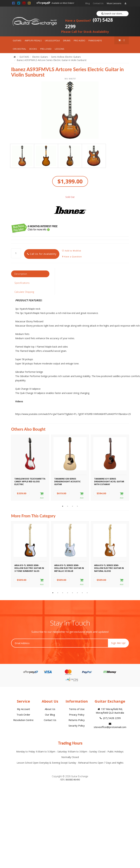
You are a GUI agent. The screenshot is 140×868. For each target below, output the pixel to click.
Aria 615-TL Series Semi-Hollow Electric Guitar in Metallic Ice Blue (69, 568)
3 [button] (72, 506)
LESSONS (60, 49)
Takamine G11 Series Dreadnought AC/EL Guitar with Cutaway (109, 481)
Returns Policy (77, 720)
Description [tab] (21, 274)
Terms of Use (77, 709)
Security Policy (77, 726)
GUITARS (17, 40)
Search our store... (112, 14)
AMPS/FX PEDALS (33, 40)
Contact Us (98, 3)
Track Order (23, 715)
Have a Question (72, 257)
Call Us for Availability (42, 254)
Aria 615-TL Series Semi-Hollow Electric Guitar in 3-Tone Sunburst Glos (29, 568)
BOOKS (33, 49)
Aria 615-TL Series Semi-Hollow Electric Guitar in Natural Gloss (109, 568)
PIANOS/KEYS (95, 40)
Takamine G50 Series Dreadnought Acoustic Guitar (67, 481)
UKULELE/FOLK (52, 40)
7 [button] (82, 593)
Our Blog (50, 715)
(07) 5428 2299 (89, 23)
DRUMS (67, 40)
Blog (87, 3)
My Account (23, 709)
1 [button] (63, 506)
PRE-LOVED (46, 49)
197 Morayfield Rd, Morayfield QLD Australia (110, 711)
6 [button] (77, 593)
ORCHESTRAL (19, 49)
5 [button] (72, 593)
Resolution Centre (23, 720)
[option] (70, 110)
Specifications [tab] (22, 283)
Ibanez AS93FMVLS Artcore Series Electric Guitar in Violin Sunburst (52, 60)
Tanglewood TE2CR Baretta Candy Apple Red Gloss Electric (30, 481)
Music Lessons (114, 3)
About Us (50, 709)
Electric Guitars (40, 57)
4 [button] (77, 506)
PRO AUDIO (79, 40)
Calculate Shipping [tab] (24, 292)
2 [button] (68, 506)
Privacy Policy (77, 715)
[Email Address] (60, 643)
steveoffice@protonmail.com (110, 726)
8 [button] (87, 593)
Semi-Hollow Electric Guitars (66, 57)
